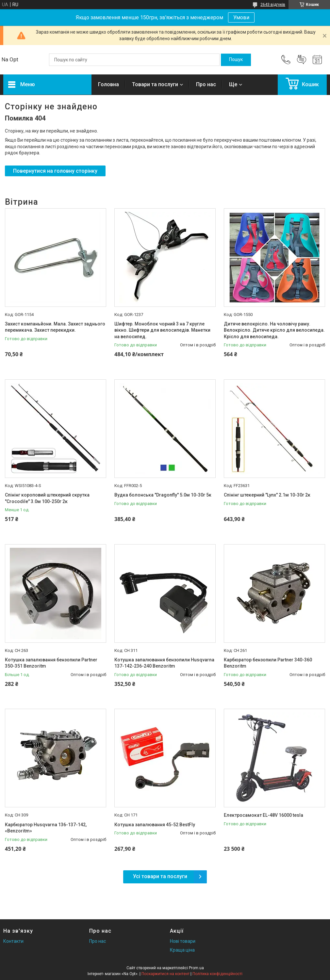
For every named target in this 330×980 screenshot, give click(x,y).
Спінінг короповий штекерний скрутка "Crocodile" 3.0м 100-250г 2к (47, 498)
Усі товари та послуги (160, 876)
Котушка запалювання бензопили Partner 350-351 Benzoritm (51, 663)
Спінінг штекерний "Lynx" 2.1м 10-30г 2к (267, 495)
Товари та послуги (155, 84)
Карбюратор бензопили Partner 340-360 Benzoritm (268, 663)
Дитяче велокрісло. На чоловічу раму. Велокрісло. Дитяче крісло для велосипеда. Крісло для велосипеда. (274, 330)
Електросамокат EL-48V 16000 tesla (264, 815)
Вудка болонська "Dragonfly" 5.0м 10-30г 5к (163, 495)
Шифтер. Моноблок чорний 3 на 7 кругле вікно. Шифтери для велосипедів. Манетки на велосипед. (162, 330)
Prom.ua (196, 968)
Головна (108, 84)
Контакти (13, 941)
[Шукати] (236, 60)
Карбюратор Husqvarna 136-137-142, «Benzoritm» (46, 828)
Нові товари (183, 941)
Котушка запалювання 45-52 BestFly (155, 825)
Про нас (206, 84)
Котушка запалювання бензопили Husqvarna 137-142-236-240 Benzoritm (164, 663)
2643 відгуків (273, 5)
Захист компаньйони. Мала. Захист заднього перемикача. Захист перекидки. (55, 327)
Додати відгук (302, 60)
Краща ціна (182, 950)
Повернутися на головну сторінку (55, 171)
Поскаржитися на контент (165, 974)
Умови (241, 17)
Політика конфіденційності (217, 974)
